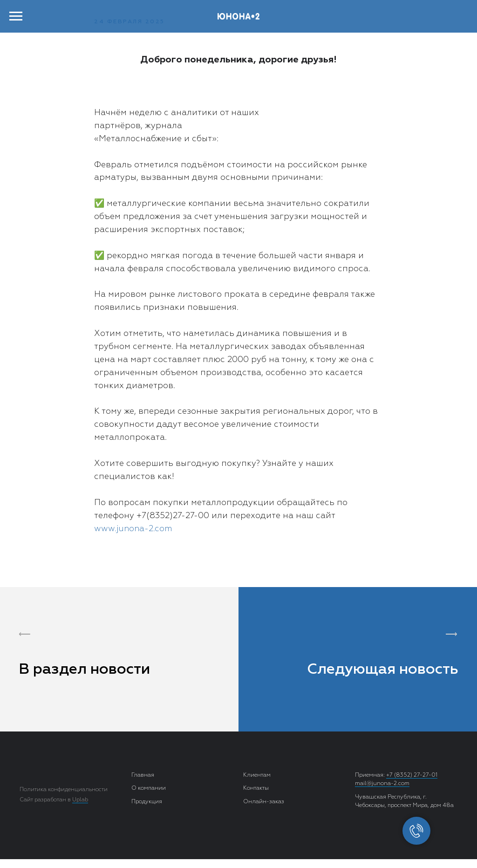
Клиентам (257, 775)
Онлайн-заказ (264, 802)
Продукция (147, 802)
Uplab (80, 800)
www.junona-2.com (133, 529)
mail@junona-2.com (382, 784)
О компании (149, 788)
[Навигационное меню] (16, 16)
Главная (143, 775)
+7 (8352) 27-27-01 (412, 775)
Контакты (256, 788)
